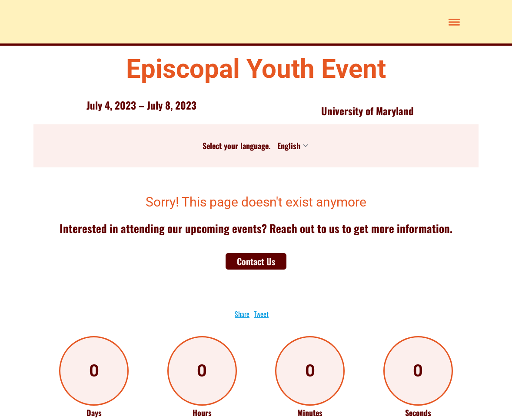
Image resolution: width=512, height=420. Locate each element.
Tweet (261, 314)
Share (242, 314)
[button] (452, 22)
